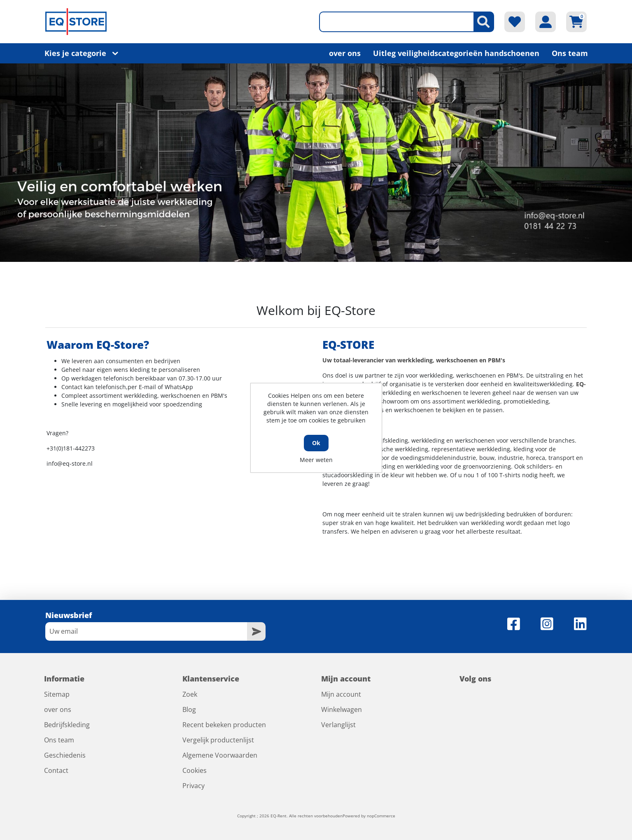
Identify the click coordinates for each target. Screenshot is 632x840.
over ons (345, 53)
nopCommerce (381, 816)
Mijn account (341, 694)
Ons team (570, 53)
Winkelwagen (342, 709)
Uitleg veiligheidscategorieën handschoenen (456, 53)
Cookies (195, 770)
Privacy (194, 786)
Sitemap (57, 694)
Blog (189, 709)
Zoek (190, 694)
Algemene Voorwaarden (220, 755)
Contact (56, 770)
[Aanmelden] (146, 631)
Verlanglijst (338, 725)
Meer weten (316, 460)
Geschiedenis (65, 755)
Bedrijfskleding (67, 725)
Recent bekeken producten (224, 725)
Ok (316, 443)
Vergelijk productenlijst (218, 740)
